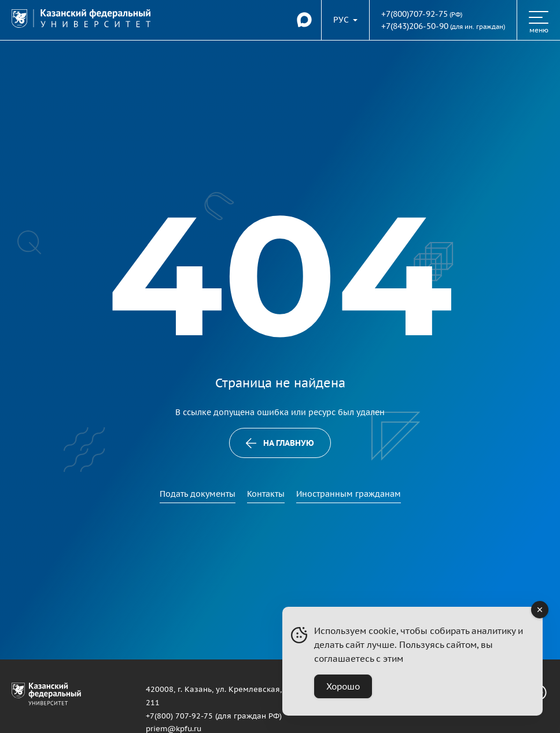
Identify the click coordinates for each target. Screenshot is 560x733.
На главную (280, 443)
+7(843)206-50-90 (415, 26)
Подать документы (198, 494)
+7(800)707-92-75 (415, 14)
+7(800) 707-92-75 (179, 716)
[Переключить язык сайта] (345, 20)
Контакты (266, 494)
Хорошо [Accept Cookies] (343, 686)
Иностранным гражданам (349, 494)
